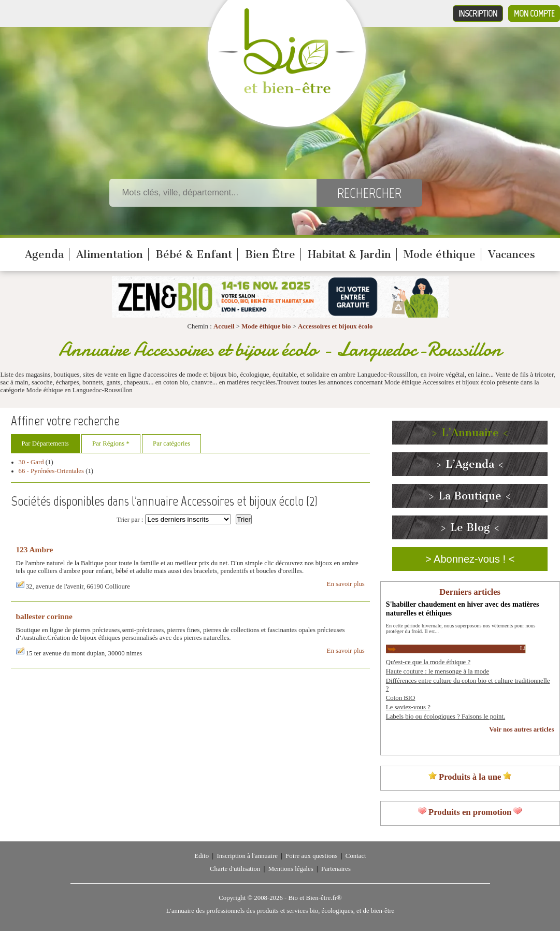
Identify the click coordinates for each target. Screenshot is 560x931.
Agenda (44, 254)
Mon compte (534, 13)
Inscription (478, 13)
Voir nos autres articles (521, 729)
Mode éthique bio (266, 326)
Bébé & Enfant (194, 254)
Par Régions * (111, 443)
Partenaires (336, 869)
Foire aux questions (311, 856)
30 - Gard (31, 462)
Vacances (512, 254)
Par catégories (171, 443)
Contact (356, 856)
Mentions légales (291, 869)
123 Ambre (35, 549)
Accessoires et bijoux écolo (335, 326)
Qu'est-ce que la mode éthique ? (428, 662)
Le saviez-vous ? (408, 707)
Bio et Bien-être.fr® (315, 898)
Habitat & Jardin (349, 254)
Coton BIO (401, 698)
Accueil (224, 326)
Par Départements (45, 443)
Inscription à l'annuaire (247, 856)
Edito (202, 856)
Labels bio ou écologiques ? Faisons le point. (446, 717)
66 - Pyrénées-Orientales (52, 471)
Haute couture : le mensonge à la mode (437, 671)
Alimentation (110, 254)
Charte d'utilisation (235, 869)
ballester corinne (44, 616)
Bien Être (270, 254)
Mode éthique (440, 254)
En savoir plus (346, 584)
